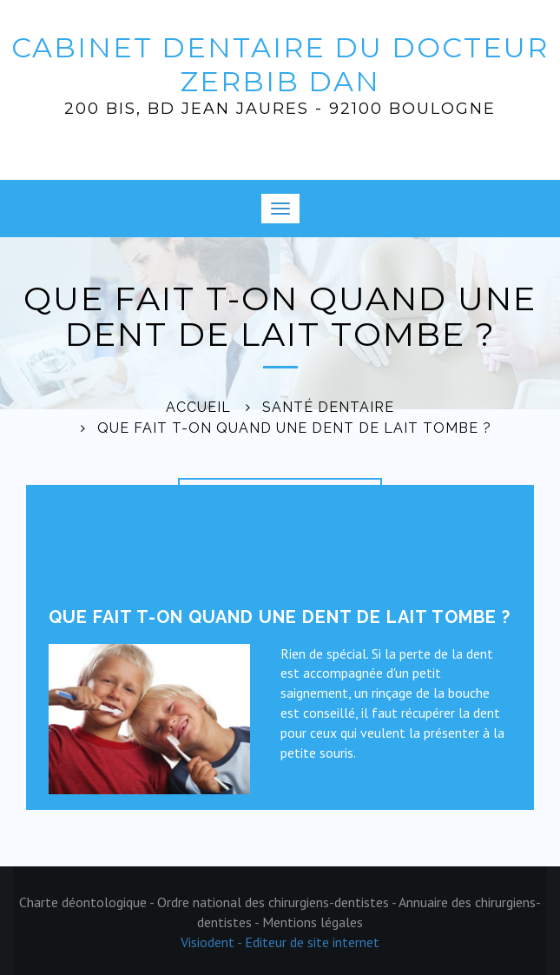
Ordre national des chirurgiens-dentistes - (278, 902)
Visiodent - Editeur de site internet (280, 942)
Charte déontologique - (88, 902)
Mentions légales (313, 922)
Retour (214, 494)
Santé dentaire (328, 407)
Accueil (198, 407)
